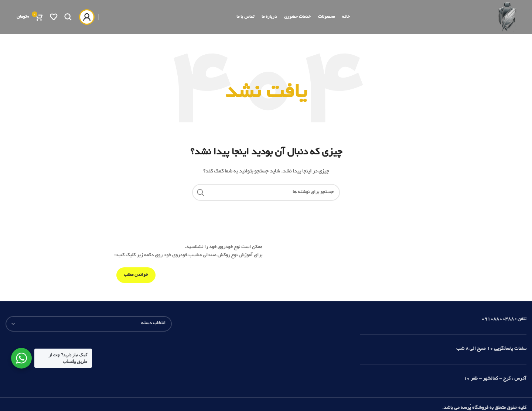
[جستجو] (68, 25)
